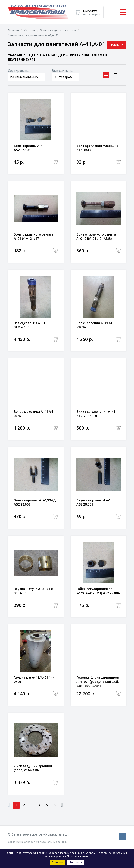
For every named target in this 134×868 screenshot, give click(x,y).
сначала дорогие (26, 81)
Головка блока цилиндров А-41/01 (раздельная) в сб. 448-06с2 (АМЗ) (98, 682)
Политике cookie (78, 856)
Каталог (29, 30)
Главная (13, 30)
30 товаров (65, 81)
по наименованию (24, 77)
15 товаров (63, 77)
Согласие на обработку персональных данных (38, 842)
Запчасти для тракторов (58, 30)
